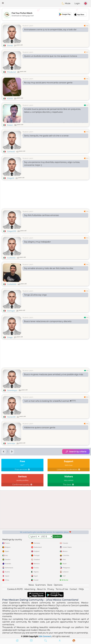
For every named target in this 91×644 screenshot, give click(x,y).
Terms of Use (62, 589)
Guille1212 (11, 258)
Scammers (41, 585)
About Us (41, 589)
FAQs (81, 589)
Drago (10, 337)
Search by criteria (76, 452)
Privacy (51, 589)
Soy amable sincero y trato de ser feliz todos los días (49, 268)
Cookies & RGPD (15, 589)
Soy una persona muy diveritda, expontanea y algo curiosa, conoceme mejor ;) (52, 164)
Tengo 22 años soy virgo (35, 295)
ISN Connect (45, 636)
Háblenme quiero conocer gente (40, 428)
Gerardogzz (12, 390)
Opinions (58, 585)
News (31, 585)
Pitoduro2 (11, 72)
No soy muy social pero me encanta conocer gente (48, 83)
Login (77, 3)
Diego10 (11, 178)
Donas (10, 45)
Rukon (10, 125)
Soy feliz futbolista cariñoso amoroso (41, 215)
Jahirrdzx (11, 443)
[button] (3, 3)
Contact (73, 589)
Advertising (30, 589)
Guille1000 (12, 284)
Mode (66, 3)
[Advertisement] (45, 14)
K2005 (10, 98)
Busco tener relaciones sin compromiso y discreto (48, 321)
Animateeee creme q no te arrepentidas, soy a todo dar (50, 30)
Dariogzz (11, 311)
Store (50, 585)
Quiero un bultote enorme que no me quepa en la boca (51, 56)
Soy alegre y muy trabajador (37, 242)
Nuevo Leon (28, 26)
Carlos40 (11, 152)
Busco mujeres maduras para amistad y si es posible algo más (54, 374)
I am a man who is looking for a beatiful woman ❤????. (50, 401)
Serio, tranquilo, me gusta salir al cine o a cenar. (47, 136)
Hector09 (11, 417)
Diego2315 (12, 231)
